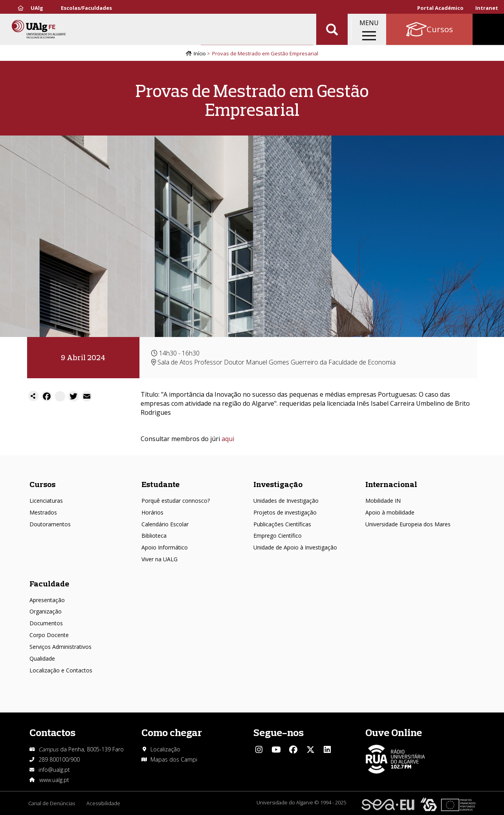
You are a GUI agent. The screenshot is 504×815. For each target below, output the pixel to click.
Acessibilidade (104, 803)
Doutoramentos (50, 524)
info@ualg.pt (54, 770)
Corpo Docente (49, 635)
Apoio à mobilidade (390, 512)
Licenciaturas (46, 501)
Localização (165, 749)
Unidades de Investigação (286, 501)
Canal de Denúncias (52, 803)
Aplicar (332, 31)
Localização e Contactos (61, 670)
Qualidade (42, 658)
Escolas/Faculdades (86, 8)
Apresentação (47, 600)
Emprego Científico (278, 536)
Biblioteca (154, 536)
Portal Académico (440, 8)
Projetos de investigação (285, 512)
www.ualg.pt (54, 780)
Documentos (46, 623)
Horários (152, 512)
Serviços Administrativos (60, 647)
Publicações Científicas (282, 524)
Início (200, 54)
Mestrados (43, 512)
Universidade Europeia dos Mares (408, 524)
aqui (228, 439)
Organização (46, 612)
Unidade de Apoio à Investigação (295, 548)
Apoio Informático (165, 548)
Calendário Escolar (165, 524)
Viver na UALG (159, 559)
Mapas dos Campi (174, 759)
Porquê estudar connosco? (176, 501)
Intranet (487, 8)
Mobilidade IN (383, 501)
